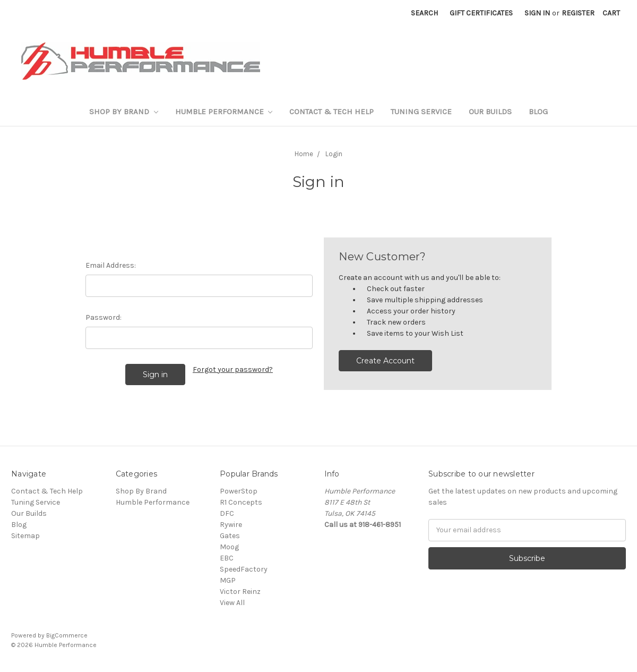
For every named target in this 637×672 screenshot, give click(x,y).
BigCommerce (67, 635)
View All (232, 603)
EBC (227, 558)
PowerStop (239, 491)
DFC (227, 513)
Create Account (385, 361)
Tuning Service (421, 112)
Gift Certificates (481, 13)
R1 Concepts (241, 502)
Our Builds (490, 112)
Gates (230, 536)
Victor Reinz (240, 592)
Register (578, 13)
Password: (104, 317)
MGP (228, 580)
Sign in (537, 13)
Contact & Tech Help (332, 112)
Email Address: (111, 265)
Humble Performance (224, 112)
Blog (538, 112)
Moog (229, 547)
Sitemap (25, 536)
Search (424, 13)
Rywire (231, 525)
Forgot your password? (233, 369)
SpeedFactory (244, 569)
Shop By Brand (124, 112)
